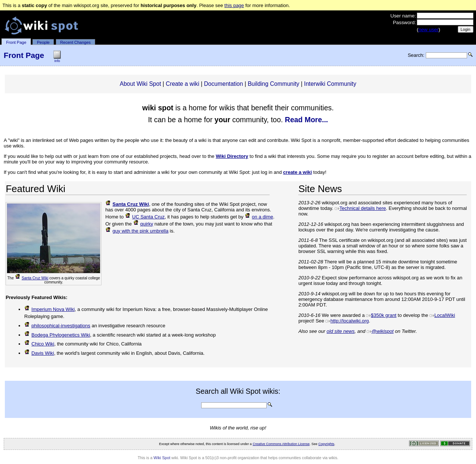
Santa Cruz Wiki (32, 278)
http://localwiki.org (347, 321)
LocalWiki (442, 315)
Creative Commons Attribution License (281, 444)
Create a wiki (183, 84)
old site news (340, 331)
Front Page (16, 42)
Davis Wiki (39, 353)
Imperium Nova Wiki (49, 309)
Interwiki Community (330, 84)
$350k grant (381, 315)
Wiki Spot (162, 458)
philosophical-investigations (57, 326)
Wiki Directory (232, 156)
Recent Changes (75, 42)
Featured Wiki (35, 189)
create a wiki (297, 172)
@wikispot (380, 331)
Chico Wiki (39, 344)
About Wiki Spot (140, 84)
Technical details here (360, 208)
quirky (143, 224)
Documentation (224, 84)
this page (234, 5)
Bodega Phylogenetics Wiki (57, 335)
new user (428, 30)
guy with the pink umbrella (137, 231)
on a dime (259, 217)
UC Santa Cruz (145, 217)
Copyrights (326, 444)
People (43, 42)
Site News (320, 189)
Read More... (306, 120)
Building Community (274, 84)
